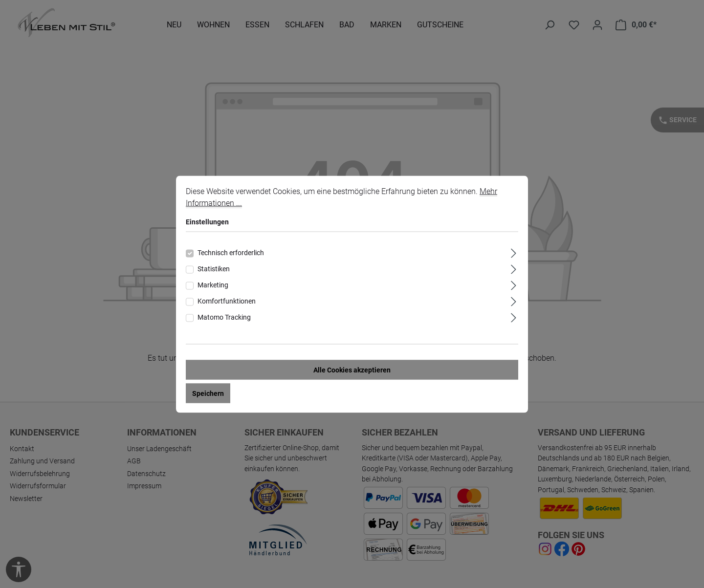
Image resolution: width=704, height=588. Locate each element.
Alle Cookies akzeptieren (352, 370)
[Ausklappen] (514, 251)
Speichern (208, 393)
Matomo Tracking (224, 317)
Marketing (213, 284)
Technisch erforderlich (231, 252)
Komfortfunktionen (227, 301)
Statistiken (214, 268)
